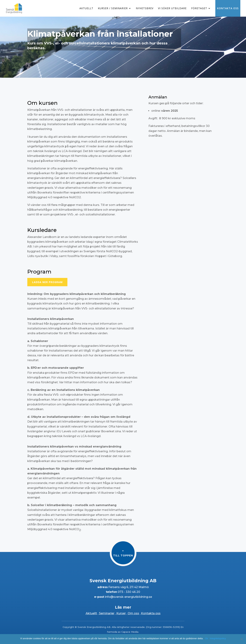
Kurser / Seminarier (113, 8)
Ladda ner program (47, 282)
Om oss (133, 613)
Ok (207, 638)
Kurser (121, 613)
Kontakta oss (228, 8)
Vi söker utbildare (172, 8)
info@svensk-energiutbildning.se (128, 597)
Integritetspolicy (218, 638)
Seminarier (107, 613)
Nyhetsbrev (145, 8)
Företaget (199, 8)
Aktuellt (86, 8)
